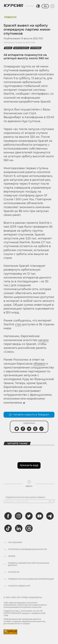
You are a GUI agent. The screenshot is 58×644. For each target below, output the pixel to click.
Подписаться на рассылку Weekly (25, 497)
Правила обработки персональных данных (28, 564)
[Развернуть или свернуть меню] (52, 6)
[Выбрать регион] (38, 6)
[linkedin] (19, 528)
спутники (36, 48)
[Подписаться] (52, 501)
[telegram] (50, 516)
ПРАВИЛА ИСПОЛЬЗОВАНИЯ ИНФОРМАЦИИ (31, 579)
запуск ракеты (21, 48)
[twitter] (29, 516)
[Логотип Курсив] (13, 5)
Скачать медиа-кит (19, 586)
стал (18, 324)
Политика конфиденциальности (28, 549)
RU (45, 6)
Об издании (15, 542)
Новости (10, 17)
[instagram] (19, 516)
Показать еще (29, 465)
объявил (39, 364)
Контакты (14, 572)
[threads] (29, 528)
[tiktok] (8, 528)
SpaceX (8, 48)
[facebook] (8, 516)
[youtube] (39, 516)
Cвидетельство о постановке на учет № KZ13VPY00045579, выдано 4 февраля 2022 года (25, 613)
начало (43, 340)
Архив (12, 556)
